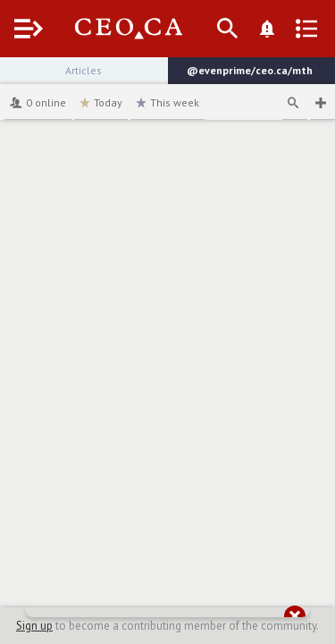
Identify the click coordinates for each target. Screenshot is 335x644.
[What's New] (267, 29)
